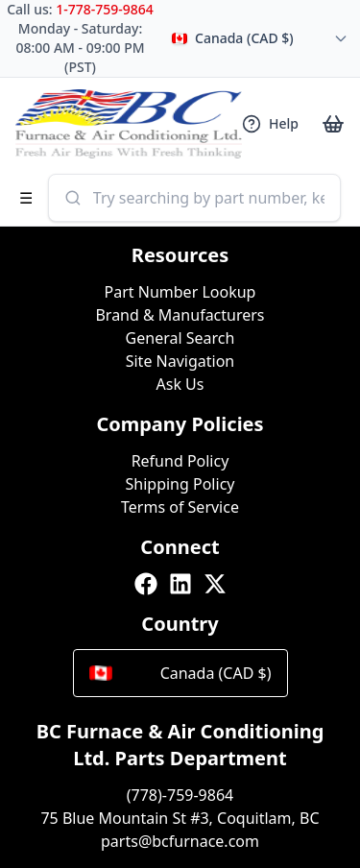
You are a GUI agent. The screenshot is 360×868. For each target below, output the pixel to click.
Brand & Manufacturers (180, 315)
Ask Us (180, 384)
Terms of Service (180, 507)
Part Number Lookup (180, 292)
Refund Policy (180, 461)
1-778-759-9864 (105, 9)
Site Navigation (180, 361)
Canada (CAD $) (180, 673)
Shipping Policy (180, 484)
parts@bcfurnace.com (180, 841)
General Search (180, 338)
